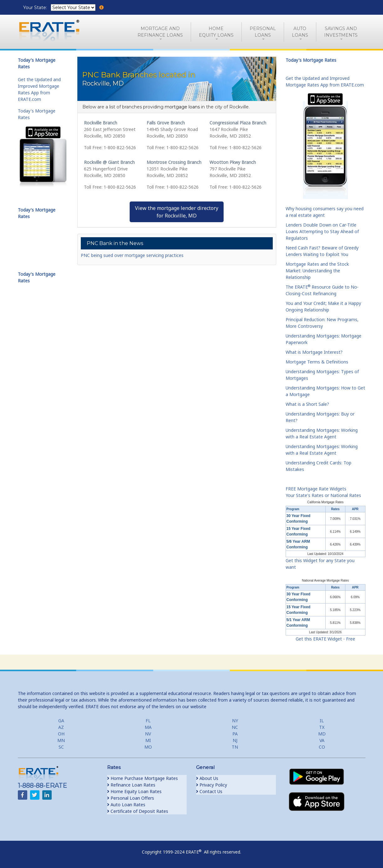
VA (322, 740)
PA (235, 734)
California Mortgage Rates (325, 502)
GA (61, 721)
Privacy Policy (212, 785)
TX (322, 727)
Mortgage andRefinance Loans (160, 32)
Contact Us (209, 791)
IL (322, 721)
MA (148, 727)
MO (148, 747)
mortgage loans (182, 107)
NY (235, 721)
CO (322, 747)
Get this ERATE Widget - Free (325, 639)
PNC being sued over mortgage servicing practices (132, 255)
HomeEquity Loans (216, 32)
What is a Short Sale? (307, 404)
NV (148, 734)
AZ (61, 727)
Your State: (36, 8)
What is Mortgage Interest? (314, 352)
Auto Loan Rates (126, 805)
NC (235, 727)
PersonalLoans (263, 32)
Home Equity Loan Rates (134, 791)
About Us (207, 778)
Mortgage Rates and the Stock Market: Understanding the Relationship (317, 271)
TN (235, 747)
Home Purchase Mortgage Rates (142, 778)
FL (148, 721)
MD (322, 734)
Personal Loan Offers (131, 798)
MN (61, 740)
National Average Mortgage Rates (325, 580)
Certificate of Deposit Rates (138, 811)
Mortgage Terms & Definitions (317, 362)
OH (61, 734)
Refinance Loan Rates (131, 785)
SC (61, 747)
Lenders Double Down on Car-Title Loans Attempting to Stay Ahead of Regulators (322, 231)
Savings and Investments (341, 32)
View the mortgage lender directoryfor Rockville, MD (177, 212)
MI (148, 740)
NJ (235, 740)
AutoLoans (300, 32)
